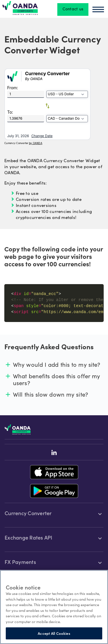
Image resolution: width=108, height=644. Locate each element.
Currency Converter (28, 514)
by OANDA (36, 143)
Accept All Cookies (54, 633)
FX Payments (20, 563)
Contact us (73, 9)
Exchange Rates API (29, 538)
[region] (54, 607)
